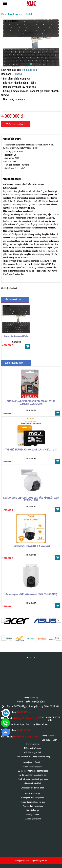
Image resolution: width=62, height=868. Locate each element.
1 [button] (26, 651)
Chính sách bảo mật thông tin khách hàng (33, 757)
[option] (16, 332)
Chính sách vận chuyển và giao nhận (33, 779)
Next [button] (58, 620)
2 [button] (31, 651)
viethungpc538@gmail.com (26, 718)
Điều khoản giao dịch (33, 752)
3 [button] (36, 651)
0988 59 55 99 (24, 730)
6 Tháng (17, 74)
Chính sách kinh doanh (33, 767)
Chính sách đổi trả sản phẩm (33, 788)
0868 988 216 (23, 712)
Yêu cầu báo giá (33, 810)
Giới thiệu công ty (49, 740)
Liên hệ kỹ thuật (33, 815)
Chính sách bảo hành (33, 783)
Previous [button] (4, 620)
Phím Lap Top (29, 70)
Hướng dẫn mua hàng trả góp (33, 802)
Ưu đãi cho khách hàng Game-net (33, 775)
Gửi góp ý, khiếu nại (33, 819)
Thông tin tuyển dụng (33, 748)
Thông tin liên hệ (33, 744)
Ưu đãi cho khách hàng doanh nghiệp (33, 771)
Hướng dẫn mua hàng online (33, 798)
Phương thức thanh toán (33, 806)
